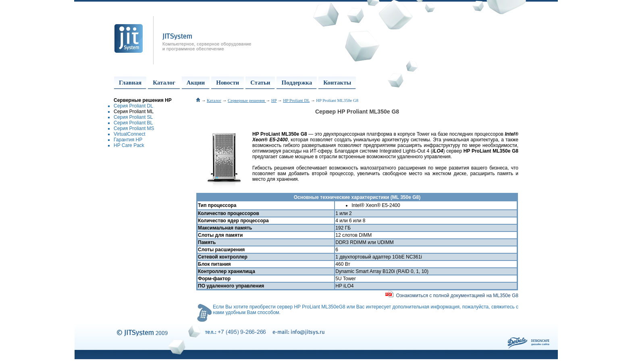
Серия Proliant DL (133, 106)
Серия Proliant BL (133, 123)
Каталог (164, 83)
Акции (196, 83)
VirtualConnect (130, 134)
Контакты (337, 83)
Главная (130, 83)
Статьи (260, 83)
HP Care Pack (129, 145)
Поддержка (297, 83)
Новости (228, 83)
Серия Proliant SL (133, 117)
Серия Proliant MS (134, 128)
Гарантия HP (128, 140)
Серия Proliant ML (134, 112)
